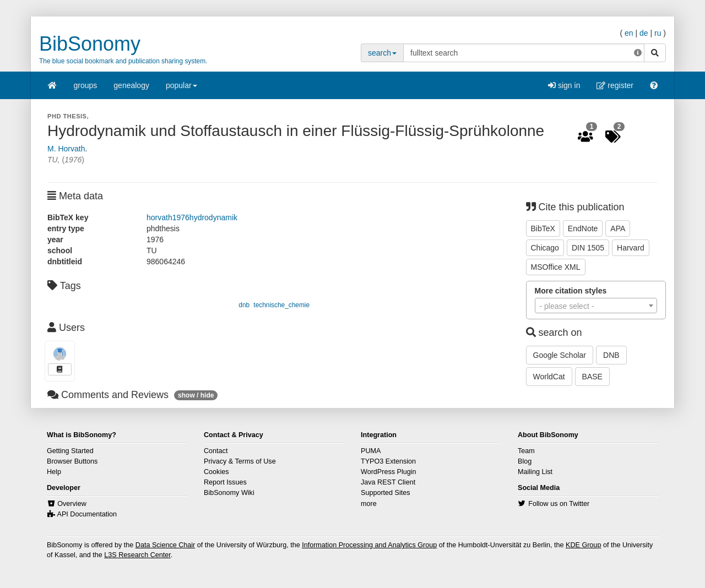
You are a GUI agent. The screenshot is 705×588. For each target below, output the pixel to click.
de (644, 33)
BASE (592, 377)
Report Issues (225, 482)
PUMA (371, 451)
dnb (244, 305)
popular (181, 89)
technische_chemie (281, 305)
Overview (72, 504)
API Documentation (87, 514)
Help (54, 472)
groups (86, 85)
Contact (216, 451)
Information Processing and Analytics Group (369, 545)
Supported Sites (386, 493)
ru (658, 33)
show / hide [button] (196, 395)
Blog (525, 461)
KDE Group (583, 545)
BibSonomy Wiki (229, 493)
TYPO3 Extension (388, 461)
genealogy (131, 85)
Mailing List (535, 472)
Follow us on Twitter (559, 504)
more (369, 504)
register (615, 85)
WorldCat (549, 377)
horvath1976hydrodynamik (192, 217)
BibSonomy (90, 44)
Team (526, 451)
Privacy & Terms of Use (240, 461)
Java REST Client (388, 482)
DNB (611, 355)
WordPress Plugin (389, 472)
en (629, 33)
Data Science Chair (166, 545)
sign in (564, 85)
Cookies (216, 472)
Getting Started (70, 451)
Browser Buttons (72, 461)
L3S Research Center (137, 555)
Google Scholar (560, 355)
